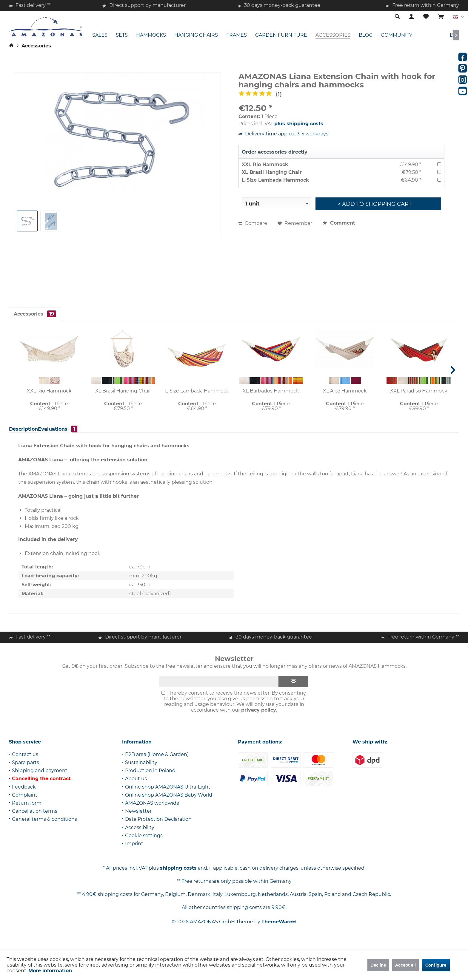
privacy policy (259, 717)
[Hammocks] (151, 35)
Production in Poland (150, 777)
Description (28, 432)
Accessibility (140, 834)
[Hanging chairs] (196, 35)
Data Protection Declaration (158, 826)
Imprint (134, 850)
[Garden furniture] (281, 35)
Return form (27, 810)
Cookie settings (144, 842)
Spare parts (26, 769)
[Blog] (366, 35)
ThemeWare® (279, 928)
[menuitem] (441, 17)
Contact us (25, 761)
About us (136, 785)
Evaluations (73, 432)
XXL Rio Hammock (265, 164)
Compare (253, 223)
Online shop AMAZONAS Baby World (169, 802)
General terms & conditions (44, 826)
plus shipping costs (299, 124)
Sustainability (141, 769)
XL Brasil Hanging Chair (272, 172)
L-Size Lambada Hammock (275, 180)
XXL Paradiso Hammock (419, 391)
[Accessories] (333, 35)
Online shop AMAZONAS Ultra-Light (168, 793)
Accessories (35, 314)
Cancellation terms (35, 818)
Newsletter (138, 818)
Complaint (25, 802)
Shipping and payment (40, 777)
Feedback (24, 793)
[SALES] (100, 35)
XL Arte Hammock (345, 391)
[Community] (397, 35)
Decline (378, 965)
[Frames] (237, 35)
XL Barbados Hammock (271, 391)
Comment (339, 223)
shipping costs (178, 875)
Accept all (405, 965)
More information (50, 971)
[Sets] (122, 35)
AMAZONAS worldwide (152, 810)
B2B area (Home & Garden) (157, 761)
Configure (436, 965)
